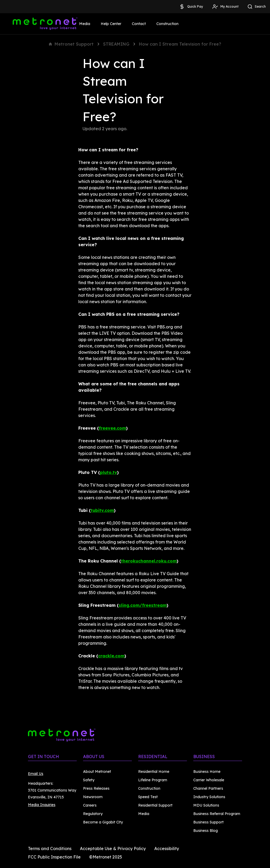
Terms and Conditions (50, 848)
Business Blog (206, 831)
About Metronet (97, 772)
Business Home (207, 772)
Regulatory (93, 814)
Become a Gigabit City (103, 822)
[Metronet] (45, 24)
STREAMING (116, 44)
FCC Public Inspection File (54, 857)
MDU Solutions (206, 805)
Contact (139, 24)
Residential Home (154, 772)
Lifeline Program (153, 780)
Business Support (208, 822)
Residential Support (155, 805)
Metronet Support (71, 44)
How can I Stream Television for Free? (180, 44)
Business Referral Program (217, 814)
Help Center (111, 24)
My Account (225, 7)
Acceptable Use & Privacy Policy (113, 848)
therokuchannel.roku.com (149, 561)
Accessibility (167, 848)
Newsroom (93, 797)
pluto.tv (109, 472)
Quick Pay (191, 7)
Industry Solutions (209, 797)
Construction (167, 24)
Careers (90, 805)
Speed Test (148, 797)
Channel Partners (208, 788)
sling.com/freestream (143, 605)
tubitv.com (102, 510)
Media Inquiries (42, 805)
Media (85, 24)
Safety (89, 780)
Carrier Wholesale (209, 780)
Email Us (36, 774)
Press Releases (96, 788)
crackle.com (111, 656)
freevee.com (112, 428)
